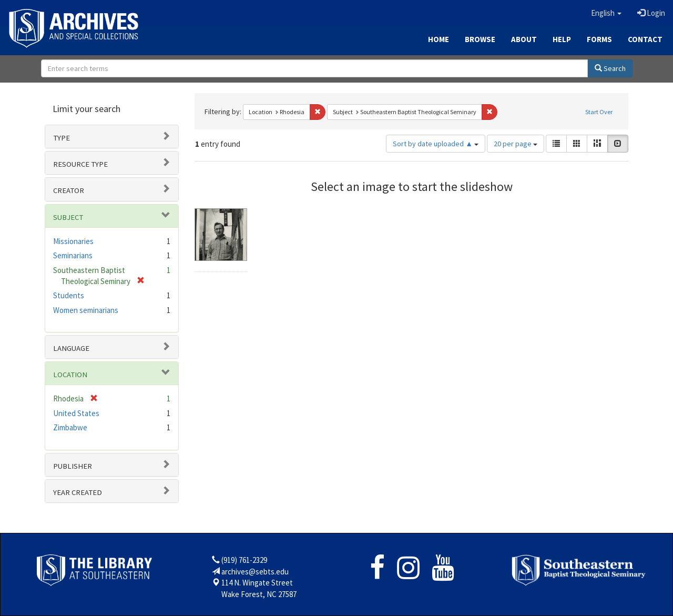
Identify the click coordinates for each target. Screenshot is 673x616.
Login (651, 13)
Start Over (599, 112)
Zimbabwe (70, 427)
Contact (645, 39)
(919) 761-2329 (244, 560)
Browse (480, 39)
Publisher (73, 466)
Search (610, 68)
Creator (69, 190)
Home (439, 39)
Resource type (80, 164)
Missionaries (73, 241)
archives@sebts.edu (255, 572)
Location (70, 375)
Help (562, 39)
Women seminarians (86, 310)
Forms (599, 39)
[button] (606, 13)
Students (69, 295)
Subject (68, 217)
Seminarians (73, 255)
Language (71, 348)
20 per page (516, 144)
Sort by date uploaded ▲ (436, 144)
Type (62, 138)
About (524, 39)
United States (76, 413)
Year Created (78, 492)
